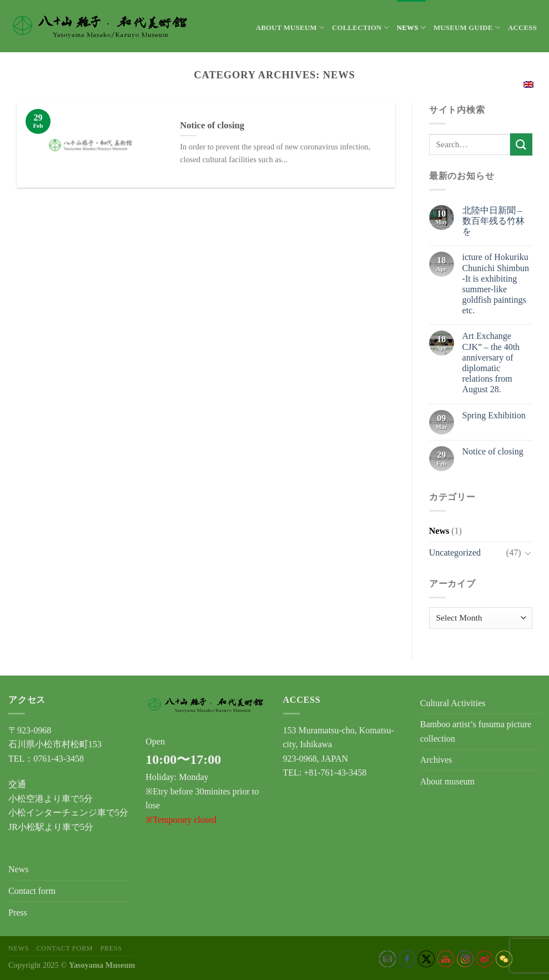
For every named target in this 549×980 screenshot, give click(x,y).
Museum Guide (467, 27)
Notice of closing (493, 451)
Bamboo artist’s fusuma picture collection (476, 731)
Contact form (32, 891)
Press (18, 912)
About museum (290, 27)
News (411, 27)
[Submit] (521, 144)
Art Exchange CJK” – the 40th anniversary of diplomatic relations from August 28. (491, 362)
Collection (361, 27)
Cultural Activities (453, 703)
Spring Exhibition (494, 415)
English (515, 83)
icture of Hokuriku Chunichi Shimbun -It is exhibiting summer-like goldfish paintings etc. (496, 284)
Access (522, 28)
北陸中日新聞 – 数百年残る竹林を (493, 221)
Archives (436, 760)
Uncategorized (455, 552)
